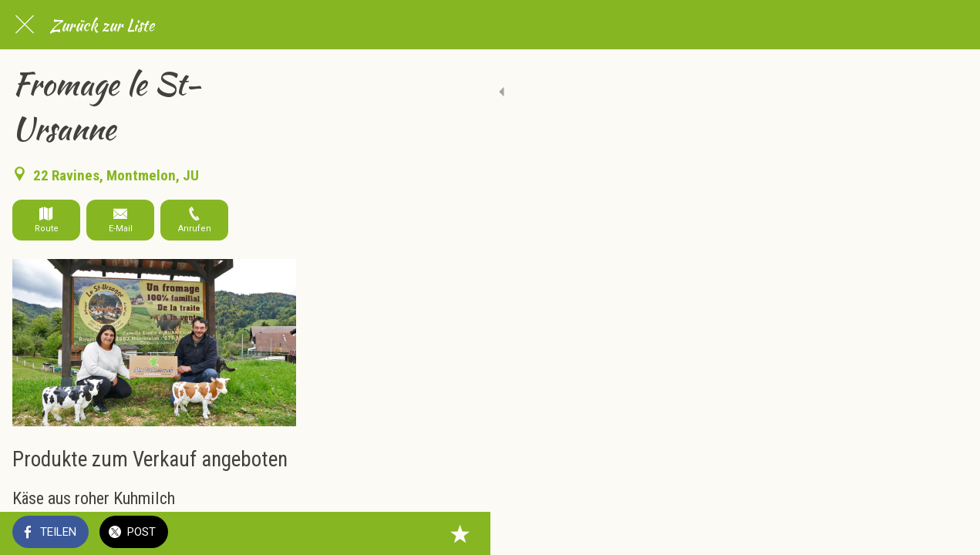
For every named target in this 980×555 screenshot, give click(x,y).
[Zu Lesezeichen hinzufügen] (949, 533)
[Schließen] (25, 25)
